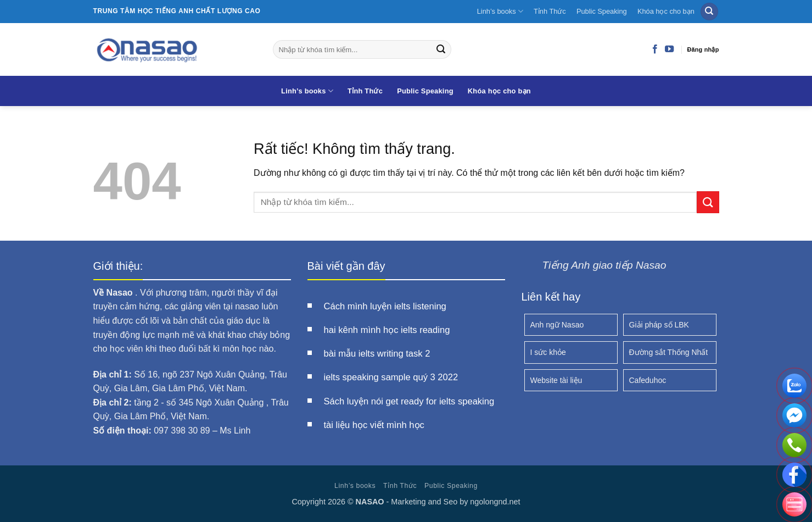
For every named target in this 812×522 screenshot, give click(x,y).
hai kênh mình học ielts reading (387, 330)
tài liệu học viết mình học (374, 425)
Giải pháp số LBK (659, 325)
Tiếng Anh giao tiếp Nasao (604, 265)
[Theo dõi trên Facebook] (655, 49)
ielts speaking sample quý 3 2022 (391, 377)
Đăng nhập (703, 49)
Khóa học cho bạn (666, 11)
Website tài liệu (556, 380)
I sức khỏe (548, 352)
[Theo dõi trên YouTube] (669, 49)
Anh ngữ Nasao (557, 325)
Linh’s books (500, 11)
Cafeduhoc (648, 380)
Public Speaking (602, 11)
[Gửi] (441, 49)
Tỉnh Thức (550, 11)
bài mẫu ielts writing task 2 (377, 354)
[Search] (709, 12)
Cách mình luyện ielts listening (385, 306)
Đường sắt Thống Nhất (669, 352)
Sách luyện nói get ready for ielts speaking (409, 401)
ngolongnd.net (495, 502)
